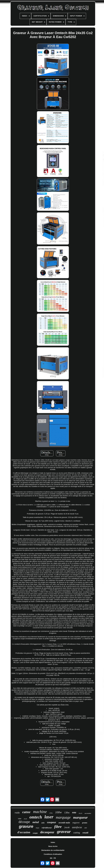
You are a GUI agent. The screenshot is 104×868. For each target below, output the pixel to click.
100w (58, 812)
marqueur (80, 817)
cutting (77, 833)
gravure (26, 826)
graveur (64, 832)
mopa (38, 828)
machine (40, 812)
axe (86, 828)
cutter (26, 812)
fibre (58, 827)
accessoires (88, 813)
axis (43, 823)
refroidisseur (47, 828)
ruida (17, 813)
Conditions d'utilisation (53, 854)
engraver (76, 823)
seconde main (64, 823)
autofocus (77, 827)
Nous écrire (53, 846)
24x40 (67, 827)
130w (67, 813)
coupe (35, 833)
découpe (24, 822)
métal (36, 822)
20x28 (25, 819)
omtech (36, 817)
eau (74, 812)
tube (20, 819)
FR (55, 858)
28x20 (80, 813)
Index (53, 842)
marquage (63, 817)
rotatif (85, 833)
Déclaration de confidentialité (53, 850)
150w (51, 813)
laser (49, 817)
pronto (85, 823)
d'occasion (24, 832)
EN (51, 858)
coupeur (52, 822)
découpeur (47, 832)
